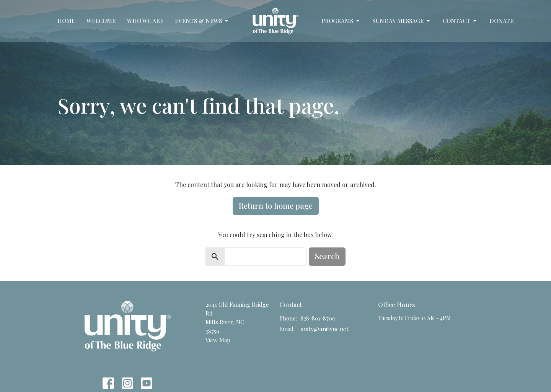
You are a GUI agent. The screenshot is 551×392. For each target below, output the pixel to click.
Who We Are (145, 21)
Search (327, 256)
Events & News (202, 21)
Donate (501, 21)
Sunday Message (402, 21)
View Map (218, 340)
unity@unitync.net (324, 329)
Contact (460, 21)
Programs (341, 21)
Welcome (101, 21)
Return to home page (276, 206)
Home (66, 21)
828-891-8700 (318, 318)
